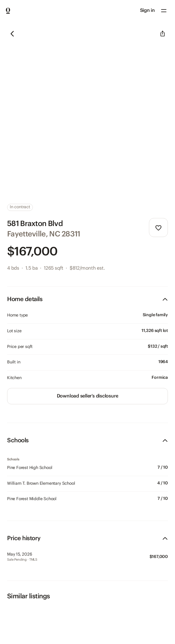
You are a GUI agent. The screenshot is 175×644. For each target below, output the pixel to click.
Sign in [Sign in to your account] (147, 11)
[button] (164, 11)
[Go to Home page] (8, 11)
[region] (87, 109)
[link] (87, 396)
